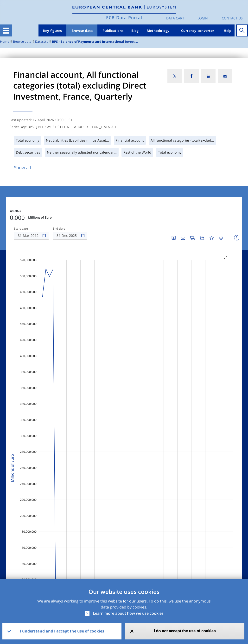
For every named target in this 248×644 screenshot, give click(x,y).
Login (203, 18)
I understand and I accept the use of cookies (62, 631)
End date (59, 229)
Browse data (82, 31)
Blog (135, 31)
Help (228, 31)
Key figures (53, 31)
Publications (113, 31)
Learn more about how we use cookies (128, 613)
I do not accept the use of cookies (185, 631)
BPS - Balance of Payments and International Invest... (95, 42)
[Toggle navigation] (6, 30)
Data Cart (175, 18)
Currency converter (198, 31)
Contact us (232, 18)
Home (5, 42)
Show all (22, 167)
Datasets (42, 42)
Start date (21, 229)
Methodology (158, 31)
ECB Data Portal (124, 18)
